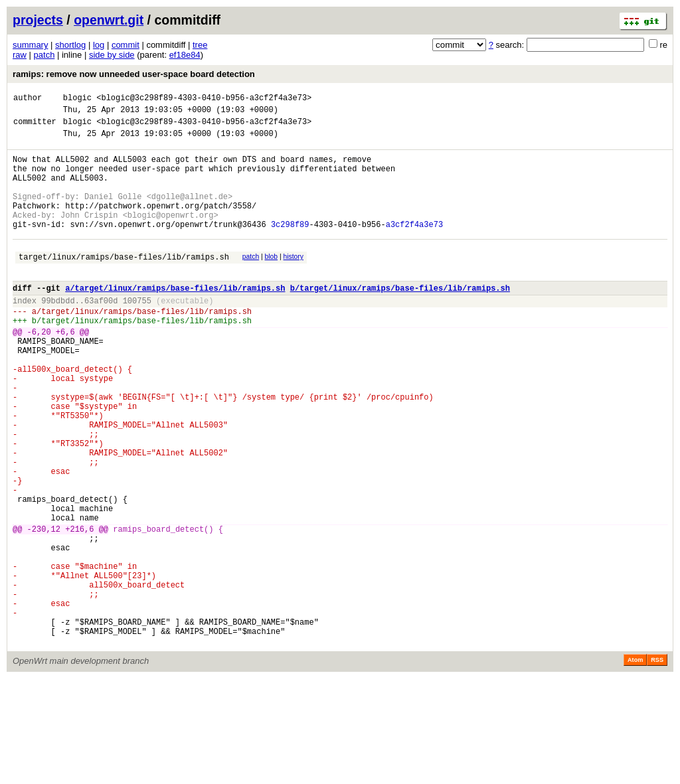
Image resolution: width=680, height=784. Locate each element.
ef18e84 (185, 55)
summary (30, 45)
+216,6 (79, 610)
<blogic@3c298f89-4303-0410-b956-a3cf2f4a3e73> (204, 99)
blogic (77, 99)
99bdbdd (58, 334)
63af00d (101, 334)
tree (200, 45)
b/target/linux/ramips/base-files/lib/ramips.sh (400, 320)
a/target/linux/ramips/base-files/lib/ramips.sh (175, 320)
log (99, 45)
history (293, 282)
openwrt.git (109, 20)
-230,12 (44, 610)
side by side (112, 55)
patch (44, 55)
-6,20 (39, 371)
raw (20, 55)
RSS (657, 765)
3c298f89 (290, 248)
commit (126, 45)
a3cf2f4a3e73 (414, 248)
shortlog (70, 45)
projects (38, 20)
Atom (635, 765)
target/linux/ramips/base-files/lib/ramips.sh (124, 284)
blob (272, 282)
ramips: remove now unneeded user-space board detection (134, 74)
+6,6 (65, 371)
